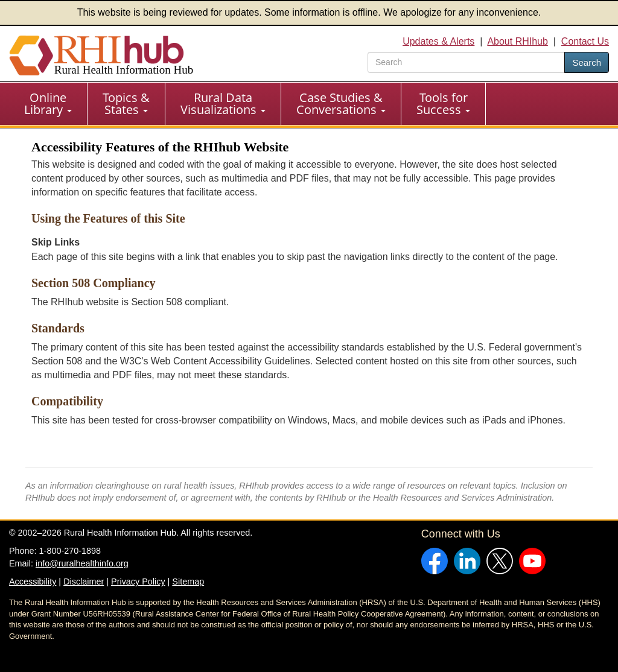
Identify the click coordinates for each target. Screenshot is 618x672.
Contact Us (585, 41)
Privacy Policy (138, 582)
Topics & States (126, 103)
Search (587, 62)
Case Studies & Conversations (341, 103)
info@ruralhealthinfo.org (82, 563)
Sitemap (188, 582)
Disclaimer (84, 582)
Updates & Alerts (438, 41)
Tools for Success (443, 103)
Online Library (48, 103)
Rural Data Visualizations (223, 103)
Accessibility (33, 582)
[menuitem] (48, 104)
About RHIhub (518, 41)
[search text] (466, 62)
